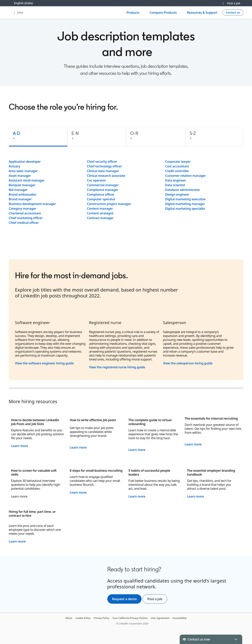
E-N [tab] (75, 133)
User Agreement (160, 618)
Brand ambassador (23, 194)
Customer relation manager (186, 176)
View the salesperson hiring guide (188, 363)
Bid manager (18, 190)
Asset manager (20, 176)
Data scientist (175, 185)
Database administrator (183, 190)
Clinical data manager (103, 171)
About (69, 618)
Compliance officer (101, 194)
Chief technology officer (104, 166)
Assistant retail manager (27, 180)
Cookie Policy (83, 618)
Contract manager (100, 218)
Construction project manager (109, 204)
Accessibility (180, 618)
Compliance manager (103, 190)
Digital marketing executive (185, 199)
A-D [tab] (17, 133)
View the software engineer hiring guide (45, 363)
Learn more (20, 446)
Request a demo (125, 599)
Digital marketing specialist (185, 209)
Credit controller (177, 171)
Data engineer (176, 180)
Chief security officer (102, 162)
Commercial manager (103, 185)
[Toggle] (236, 639)
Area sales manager (23, 171)
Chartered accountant (25, 213)
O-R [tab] (134, 133)
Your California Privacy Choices (130, 618)
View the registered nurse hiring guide (117, 367)
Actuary (14, 166)
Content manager (100, 209)
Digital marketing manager (185, 204)
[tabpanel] (126, 192)
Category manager (23, 209)
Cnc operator (96, 180)
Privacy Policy (101, 618)
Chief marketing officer (26, 218)
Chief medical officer (24, 223)
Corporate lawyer (178, 162)
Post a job (234, 3)
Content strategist (100, 213)
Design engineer (177, 194)
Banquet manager (22, 185)
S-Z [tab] (193, 133)
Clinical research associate (106, 176)
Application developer (25, 162)
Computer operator (101, 199)
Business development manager (32, 204)
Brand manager (20, 199)
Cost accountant (177, 166)
